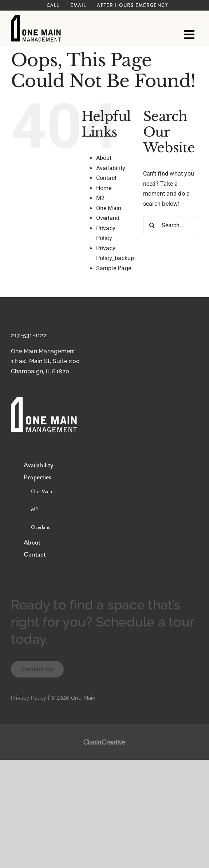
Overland (108, 218)
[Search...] (171, 225)
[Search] (152, 225)
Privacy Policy (29, 698)
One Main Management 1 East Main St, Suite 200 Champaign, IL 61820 (45, 361)
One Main (109, 208)
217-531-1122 (29, 335)
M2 (100, 198)
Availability (111, 168)
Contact (107, 178)
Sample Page (114, 268)
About (104, 158)
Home (104, 188)
